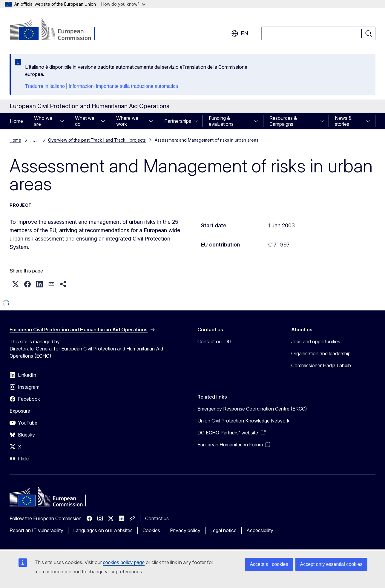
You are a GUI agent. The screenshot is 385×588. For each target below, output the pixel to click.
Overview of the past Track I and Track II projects (97, 140)
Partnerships (178, 121)
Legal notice (223, 530)
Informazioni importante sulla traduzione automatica (123, 86)
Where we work (127, 121)
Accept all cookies (269, 564)
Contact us (157, 518)
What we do (85, 121)
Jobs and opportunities (316, 342)
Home (16, 121)
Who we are (43, 121)
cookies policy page (124, 562)
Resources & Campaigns (283, 121)
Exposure (20, 411)
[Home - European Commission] (58, 30)
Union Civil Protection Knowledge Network (243, 421)
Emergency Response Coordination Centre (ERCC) (252, 409)
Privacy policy (185, 530)
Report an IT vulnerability (36, 530)
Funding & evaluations (221, 121)
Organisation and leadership (321, 353)
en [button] (240, 33)
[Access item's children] (64, 121)
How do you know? (123, 4)
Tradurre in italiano (45, 86)
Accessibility (260, 530)
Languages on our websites (103, 530)
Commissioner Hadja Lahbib (321, 365)
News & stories (343, 121)
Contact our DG (214, 342)
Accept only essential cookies (331, 564)
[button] (16, 284)
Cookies (151, 530)
